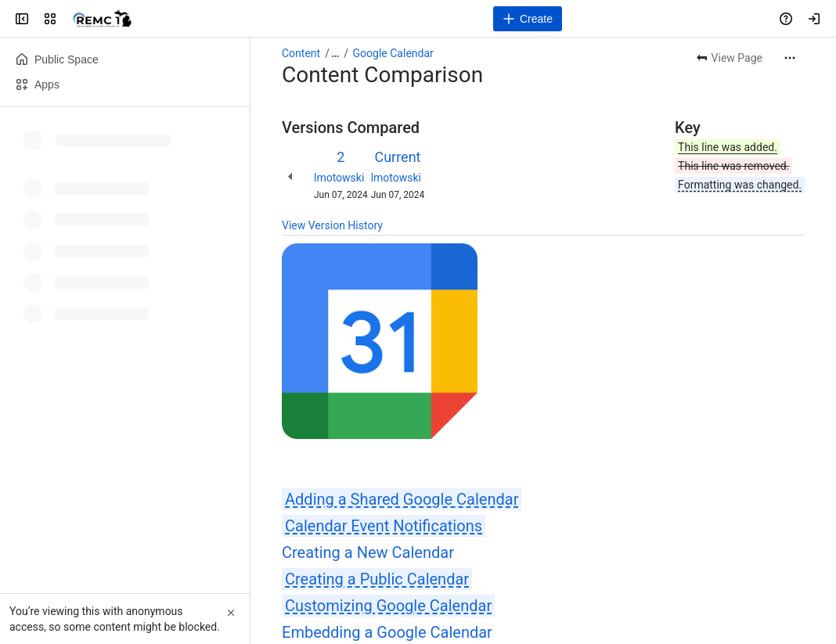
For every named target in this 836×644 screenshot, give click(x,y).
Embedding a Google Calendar (387, 632)
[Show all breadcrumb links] (335, 53)
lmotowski (339, 178)
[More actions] (790, 58)
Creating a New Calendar (368, 552)
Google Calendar (393, 53)
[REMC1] (102, 19)
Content (301, 53)
